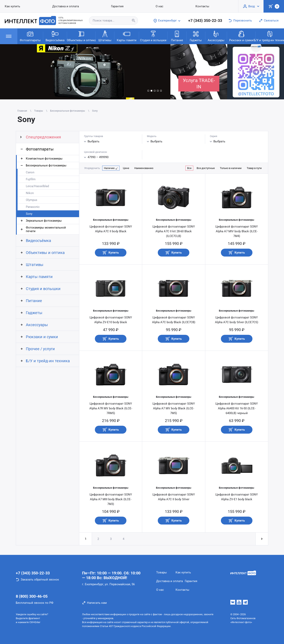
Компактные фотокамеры (44, 159)
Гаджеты (196, 36)
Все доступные (206, 168)
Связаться (271, 21)
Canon (30, 172)
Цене (126, 168)
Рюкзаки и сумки (241, 36)
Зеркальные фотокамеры (44, 221)
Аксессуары (216, 36)
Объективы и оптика (81, 36)
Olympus (32, 200)
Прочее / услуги (40, 349)
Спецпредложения (43, 137)
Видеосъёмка (55, 36)
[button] (148, 91)
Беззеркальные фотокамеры (46, 165)
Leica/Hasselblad (37, 186)
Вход (252, 6)
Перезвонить (243, 21)
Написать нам (97, 603)
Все (189, 168)
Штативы (105, 36)
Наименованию (144, 168)
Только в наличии (231, 168)
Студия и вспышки (153, 36)
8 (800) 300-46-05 (32, 596)
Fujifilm (31, 179)
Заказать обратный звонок (40, 580)
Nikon (30, 193)
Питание (177, 36)
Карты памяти (127, 36)
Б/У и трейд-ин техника (270, 36)
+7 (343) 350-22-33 (205, 21)
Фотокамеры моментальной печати (46, 229)
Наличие (109, 168)
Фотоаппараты (30, 36)
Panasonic (33, 207)
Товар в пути (254, 168)
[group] (85, 72)
